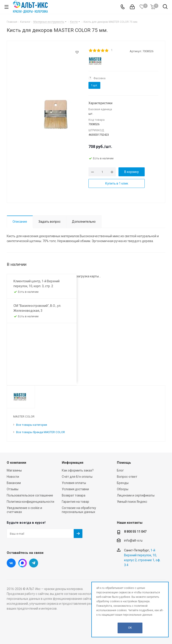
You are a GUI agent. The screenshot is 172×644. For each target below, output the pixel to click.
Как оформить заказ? (78, 470)
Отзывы (13, 489)
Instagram (22, 563)
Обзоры (123, 489)
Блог (120, 470)
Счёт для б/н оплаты (77, 477)
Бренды (123, 483)
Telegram (34, 563)
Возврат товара (74, 495)
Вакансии (14, 483)
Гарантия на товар (75, 502)
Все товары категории (32, 425)
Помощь (124, 463)
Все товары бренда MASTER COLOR (41, 432)
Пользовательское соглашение (30, 495)
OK (130, 628)
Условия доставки (75, 489)
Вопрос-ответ (127, 477)
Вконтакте (11, 563)
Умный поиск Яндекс (132, 502)
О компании (16, 463)
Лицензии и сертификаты (136, 495)
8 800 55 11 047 (135, 532)
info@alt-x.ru (133, 540)
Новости (13, 477)
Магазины (14, 470)
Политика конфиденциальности (30, 502)
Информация (73, 463)
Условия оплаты (74, 483)
